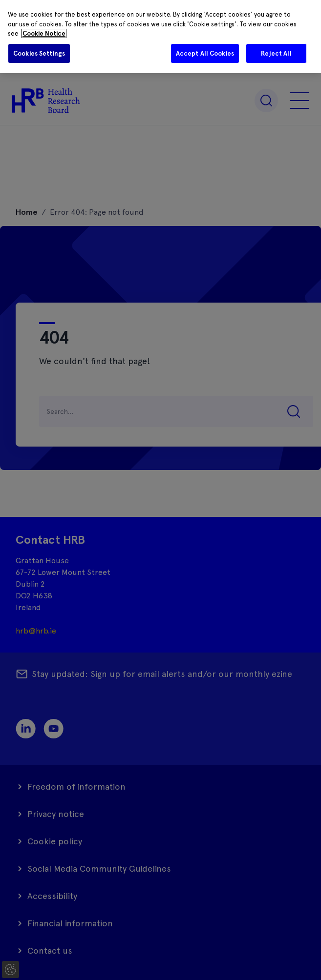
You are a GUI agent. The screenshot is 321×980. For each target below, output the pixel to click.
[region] (160, 37)
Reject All (276, 53)
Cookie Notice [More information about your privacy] (44, 33)
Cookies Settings (39, 53)
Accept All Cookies (205, 53)
